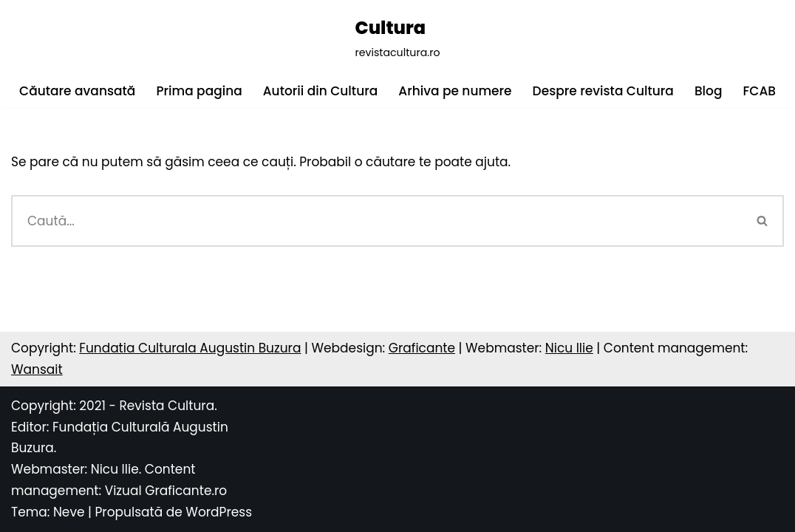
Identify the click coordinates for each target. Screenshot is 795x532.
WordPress (219, 512)
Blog (709, 91)
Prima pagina (199, 91)
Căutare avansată (77, 91)
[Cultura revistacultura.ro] (397, 37)
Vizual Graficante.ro (166, 491)
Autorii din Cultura (321, 91)
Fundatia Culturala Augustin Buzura (190, 348)
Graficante (422, 348)
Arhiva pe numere (455, 91)
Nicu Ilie (569, 348)
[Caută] (376, 221)
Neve (69, 512)
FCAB (759, 91)
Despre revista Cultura (603, 91)
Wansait (37, 369)
